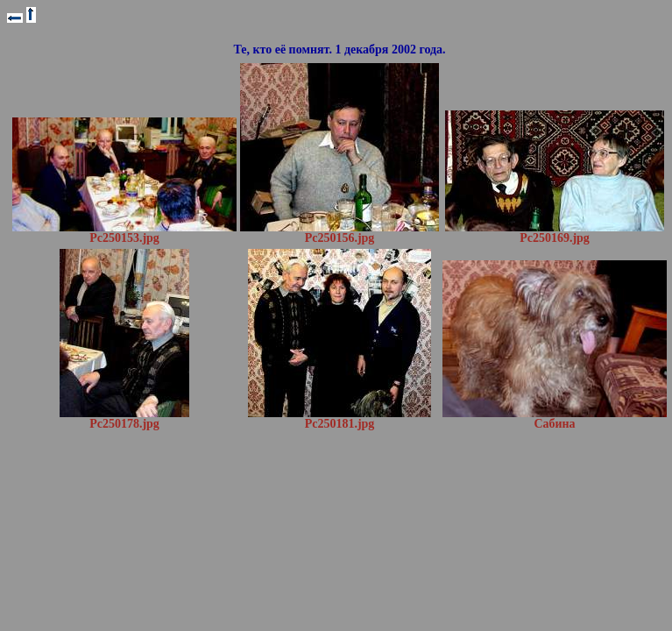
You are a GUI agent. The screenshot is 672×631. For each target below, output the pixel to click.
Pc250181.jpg (340, 418)
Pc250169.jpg (555, 233)
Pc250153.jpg (124, 233)
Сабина (555, 418)
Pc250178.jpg (124, 418)
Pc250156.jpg (340, 233)
